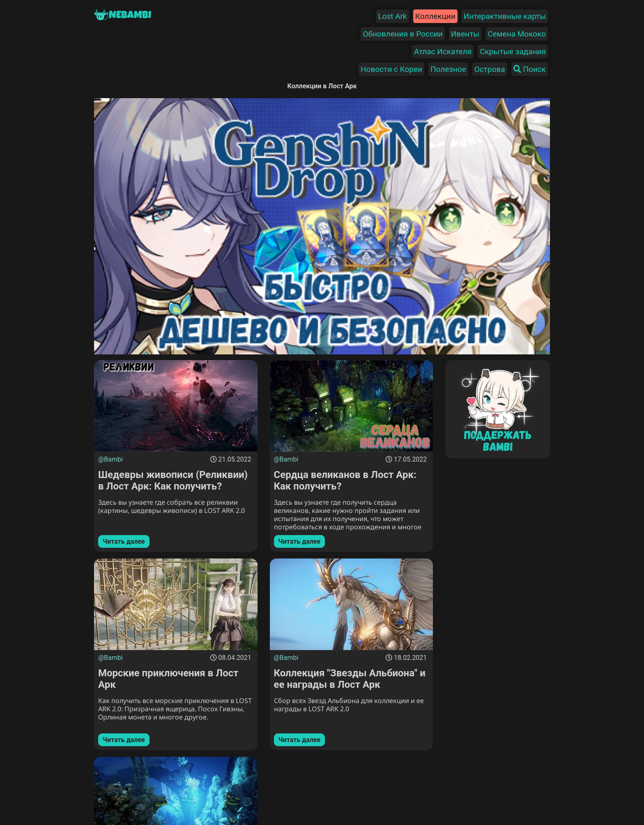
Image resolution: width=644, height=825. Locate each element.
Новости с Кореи (391, 69)
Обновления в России (402, 34)
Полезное (448, 69)
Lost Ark (392, 16)
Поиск (530, 69)
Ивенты (465, 34)
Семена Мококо (517, 34)
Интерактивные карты (505, 16)
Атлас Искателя (443, 52)
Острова (490, 69)
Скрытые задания (513, 52)
